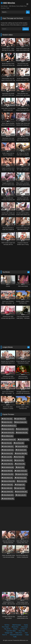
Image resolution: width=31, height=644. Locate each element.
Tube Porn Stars (11, 631)
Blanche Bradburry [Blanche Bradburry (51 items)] (9, 426)
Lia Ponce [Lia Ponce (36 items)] (21, 464)
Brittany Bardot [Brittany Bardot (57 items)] (8, 429)
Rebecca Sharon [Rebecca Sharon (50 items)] (9, 481)
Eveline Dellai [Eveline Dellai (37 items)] (8, 446)
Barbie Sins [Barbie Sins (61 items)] (8, 422)
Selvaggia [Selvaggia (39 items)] (20, 485)
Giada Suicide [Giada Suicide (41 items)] (8, 450)
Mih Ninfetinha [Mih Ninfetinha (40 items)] (8, 467)
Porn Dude (25, 627)
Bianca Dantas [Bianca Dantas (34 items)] (21, 422)
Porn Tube (22, 631)
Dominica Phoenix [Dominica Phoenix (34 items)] (9, 439)
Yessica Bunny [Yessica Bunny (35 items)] (8, 498)
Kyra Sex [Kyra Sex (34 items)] (20, 460)
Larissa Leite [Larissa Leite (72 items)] (8, 464)
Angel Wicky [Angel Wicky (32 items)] (21, 419)
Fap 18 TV (7, 629)
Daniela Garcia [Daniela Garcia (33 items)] (8, 433)
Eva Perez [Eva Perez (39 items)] (20, 443)
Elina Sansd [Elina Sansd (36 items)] (24, 439)
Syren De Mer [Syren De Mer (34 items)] (22, 492)
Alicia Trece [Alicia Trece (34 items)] (8, 419)
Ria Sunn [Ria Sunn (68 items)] (23, 481)
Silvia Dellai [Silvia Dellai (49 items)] (8, 488)
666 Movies (8, 3)
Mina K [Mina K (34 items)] (21, 467)
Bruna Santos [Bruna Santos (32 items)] (23, 429)
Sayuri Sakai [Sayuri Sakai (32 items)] (8, 485)
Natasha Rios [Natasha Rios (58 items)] (8, 474)
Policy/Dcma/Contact (16, 635)
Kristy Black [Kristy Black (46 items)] (8, 460)
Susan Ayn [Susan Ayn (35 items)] (20, 488)
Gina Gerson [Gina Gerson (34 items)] (8, 453)
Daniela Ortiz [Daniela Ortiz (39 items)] (23, 433)
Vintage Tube (9, 633)
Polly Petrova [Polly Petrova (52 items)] (21, 478)
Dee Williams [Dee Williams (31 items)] (8, 436)
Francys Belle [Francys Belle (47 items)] (22, 446)
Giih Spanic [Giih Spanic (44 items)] (22, 450)
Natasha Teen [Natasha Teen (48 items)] (22, 474)
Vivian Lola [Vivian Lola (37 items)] (21, 495)
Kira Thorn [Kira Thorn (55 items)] (20, 457)
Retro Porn (19, 633)
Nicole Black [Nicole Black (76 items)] (8, 478)
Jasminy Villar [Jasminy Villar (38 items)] (22, 453)
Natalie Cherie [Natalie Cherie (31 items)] (21, 471)
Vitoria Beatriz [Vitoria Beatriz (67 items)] (8, 495)
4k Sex (15, 629)
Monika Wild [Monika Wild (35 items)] (8, 471)
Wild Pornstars (17, 625)
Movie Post (15, 627)
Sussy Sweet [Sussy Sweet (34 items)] (8, 492)
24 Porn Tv (24, 629)
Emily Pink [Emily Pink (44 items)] (7, 443)
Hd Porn (7, 625)
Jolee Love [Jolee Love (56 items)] (7, 457)
